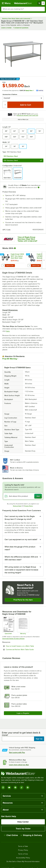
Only (4, 82)
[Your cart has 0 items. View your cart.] (41, 3)
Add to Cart (10, 266)
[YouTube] (9, 787)
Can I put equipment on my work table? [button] (21, 540)
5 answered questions (21, 28)
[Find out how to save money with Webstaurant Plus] (2, 254)
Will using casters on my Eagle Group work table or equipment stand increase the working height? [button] (21, 570)
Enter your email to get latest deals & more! (21, 734)
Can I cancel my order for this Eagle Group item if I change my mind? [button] (20, 518)
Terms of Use (17, 506)
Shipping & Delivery (31, 835)
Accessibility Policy (23, 858)
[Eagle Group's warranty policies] (23, 625)
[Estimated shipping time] (39, 187)
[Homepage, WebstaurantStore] (23, 3)
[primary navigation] (6, 3)
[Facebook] (15, 787)
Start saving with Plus (17, 752)
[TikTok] (22, 787)
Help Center (23, 822)
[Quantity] (5, 105)
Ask (38, 496)
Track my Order (23, 829)
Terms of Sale (23, 846)
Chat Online (11, 835)
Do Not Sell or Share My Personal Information (23, 862)
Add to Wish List (23, 119)
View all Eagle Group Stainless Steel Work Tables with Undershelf (27, 239)
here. (8, 331)
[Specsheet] (8, 625)
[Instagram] (3, 787)
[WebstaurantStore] (23, 773)
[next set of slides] (44, 260)
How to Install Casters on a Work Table (25, 646)
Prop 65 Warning (10, 359)
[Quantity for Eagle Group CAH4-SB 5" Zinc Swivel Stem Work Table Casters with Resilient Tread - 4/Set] (3, 266)
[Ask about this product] (23, 496)
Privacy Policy (29, 506)
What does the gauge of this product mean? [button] (20, 548)
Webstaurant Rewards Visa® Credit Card (27, 115)
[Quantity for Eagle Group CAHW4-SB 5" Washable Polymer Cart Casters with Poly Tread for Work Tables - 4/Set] (29, 266)
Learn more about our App (19, 765)
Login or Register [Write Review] (23, 713)
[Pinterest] (28, 787)
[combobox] (23, 9)
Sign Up (39, 739)
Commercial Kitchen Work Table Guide (25, 649)
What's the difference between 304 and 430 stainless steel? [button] (21, 558)
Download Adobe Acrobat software (13, 639)
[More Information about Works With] (15, 248)
